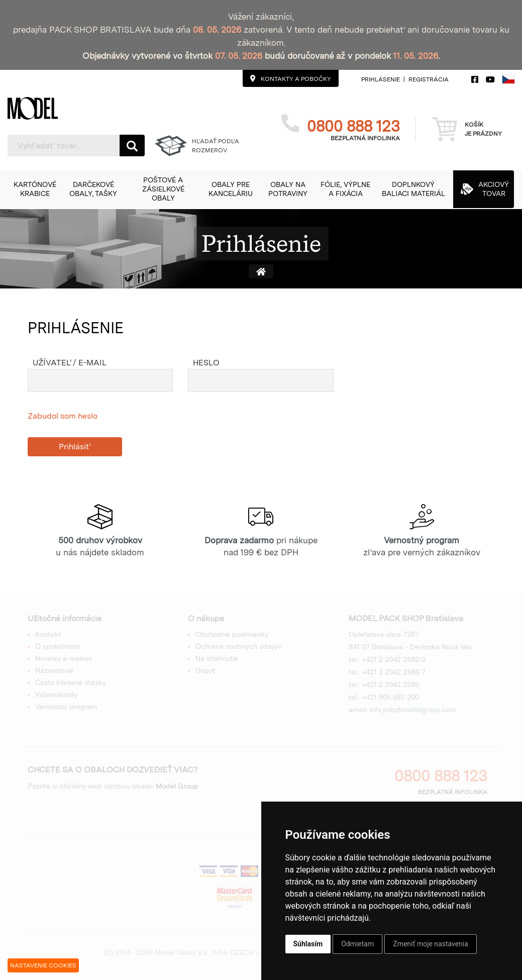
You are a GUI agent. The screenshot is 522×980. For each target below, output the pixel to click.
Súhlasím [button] (308, 944)
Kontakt (48, 634)
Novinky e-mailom (64, 658)
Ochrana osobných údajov (238, 646)
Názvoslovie (54, 670)
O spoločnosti (58, 646)
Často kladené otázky (71, 682)
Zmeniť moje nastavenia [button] (431, 944)
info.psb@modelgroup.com (413, 710)
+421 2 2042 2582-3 (394, 659)
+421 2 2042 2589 (390, 684)
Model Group (177, 786)
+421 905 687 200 (390, 697)
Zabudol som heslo (63, 416)
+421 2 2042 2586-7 (394, 672)
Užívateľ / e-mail (70, 363)
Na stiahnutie (217, 658)
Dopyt (205, 670)
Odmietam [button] (357, 944)
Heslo (206, 363)
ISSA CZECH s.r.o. (241, 952)
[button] (35, 189)
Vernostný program (66, 707)
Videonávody (56, 695)
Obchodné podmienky (232, 634)
